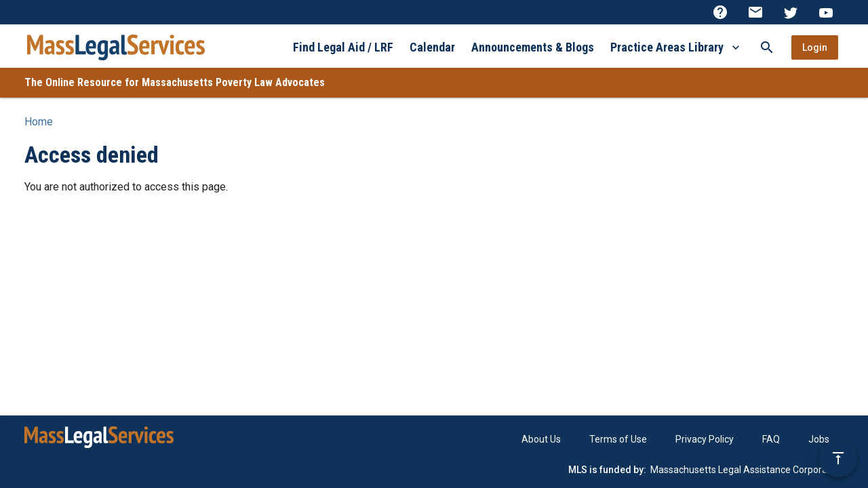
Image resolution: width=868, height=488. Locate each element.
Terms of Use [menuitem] (618, 439)
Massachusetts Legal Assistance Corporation (747, 470)
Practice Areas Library (667, 47)
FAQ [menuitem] (771, 439)
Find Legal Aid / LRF (343, 47)
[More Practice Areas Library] (736, 47)
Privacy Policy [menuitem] (705, 439)
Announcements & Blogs (533, 47)
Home (39, 122)
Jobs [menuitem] (819, 439)
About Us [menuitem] (541, 439)
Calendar (432, 47)
